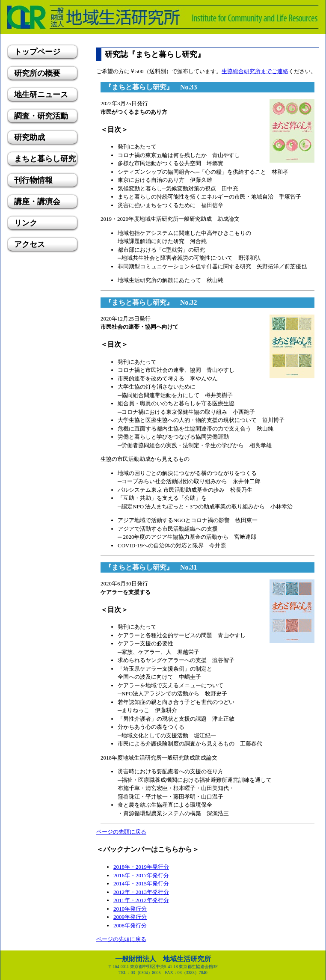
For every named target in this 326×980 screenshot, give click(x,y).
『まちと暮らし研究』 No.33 (151, 87)
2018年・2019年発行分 (141, 867)
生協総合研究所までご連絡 (255, 71)
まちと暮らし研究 (45, 159)
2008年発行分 (130, 925)
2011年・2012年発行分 (141, 900)
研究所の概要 (37, 73)
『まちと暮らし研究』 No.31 (151, 567)
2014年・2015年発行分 (141, 883)
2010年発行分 (130, 909)
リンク (26, 223)
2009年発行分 (130, 917)
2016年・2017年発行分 (141, 875)
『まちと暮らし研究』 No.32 (151, 302)
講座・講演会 (37, 202)
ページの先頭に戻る (121, 832)
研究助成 (30, 137)
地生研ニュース (41, 95)
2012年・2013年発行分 (141, 892)
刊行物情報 (33, 180)
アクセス (30, 244)
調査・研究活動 (41, 116)
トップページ (37, 52)
